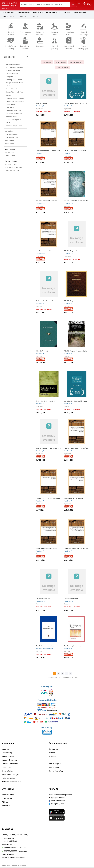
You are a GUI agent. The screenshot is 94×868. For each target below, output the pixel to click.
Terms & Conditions (10, 764)
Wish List (5, 802)
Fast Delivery (62, 67)
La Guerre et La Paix (43, 599)
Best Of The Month (11, 138)
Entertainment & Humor (14, 86)
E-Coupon (22, 16)
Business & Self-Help (13, 71)
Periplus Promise (8, 778)
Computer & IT (11, 77)
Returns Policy (7, 771)
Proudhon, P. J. (41, 106)
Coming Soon (10, 156)
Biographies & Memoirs (14, 68)
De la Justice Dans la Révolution (48, 301)
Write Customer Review (11, 782)
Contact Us (53, 749)
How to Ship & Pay (56, 771)
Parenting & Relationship (15, 101)
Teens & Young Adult (13, 120)
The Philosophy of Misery (45, 646)
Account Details (8, 795)
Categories (9, 13)
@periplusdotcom (57, 798)
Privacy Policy (7, 768)
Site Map (52, 757)
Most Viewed (9, 141)
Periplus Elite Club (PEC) (11, 775)
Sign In (91, 4)
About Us (5, 749)
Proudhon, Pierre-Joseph (44, 648)
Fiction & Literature (12, 89)
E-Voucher (34, 16)
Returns (52, 753)
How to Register (55, 764)
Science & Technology (14, 114)
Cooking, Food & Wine (14, 80)
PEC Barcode (9, 16)
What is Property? (43, 103)
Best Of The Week (11, 135)
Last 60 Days (9, 153)
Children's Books (12, 74)
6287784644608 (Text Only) (16, 848)
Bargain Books (53, 13)
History (8, 95)
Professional (10, 104)
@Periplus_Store (56, 804)
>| (71, 673)
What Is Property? (71, 301)
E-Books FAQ (7, 753)
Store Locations (8, 757)
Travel (8, 123)
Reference (10, 107)
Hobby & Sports (11, 117)
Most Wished (9, 144)
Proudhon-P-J (41, 153)
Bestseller (47, 62)
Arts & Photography (13, 64)
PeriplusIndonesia (57, 801)
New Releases (24, 13)
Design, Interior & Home (14, 83)
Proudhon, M (40, 404)
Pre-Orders (38, 13)
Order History (7, 799)
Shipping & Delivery (9, 760)
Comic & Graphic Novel (14, 126)
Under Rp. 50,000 (11, 164)
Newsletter (6, 806)
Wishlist (67, 13)
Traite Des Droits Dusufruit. (46, 401)
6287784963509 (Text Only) (15, 852)
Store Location (80, 13)
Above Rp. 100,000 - (12, 171)
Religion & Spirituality (13, 111)
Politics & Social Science (15, 98)
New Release (61, 62)
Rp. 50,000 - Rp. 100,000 (13, 168)
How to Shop (54, 768)
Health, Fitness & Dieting (14, 92)
